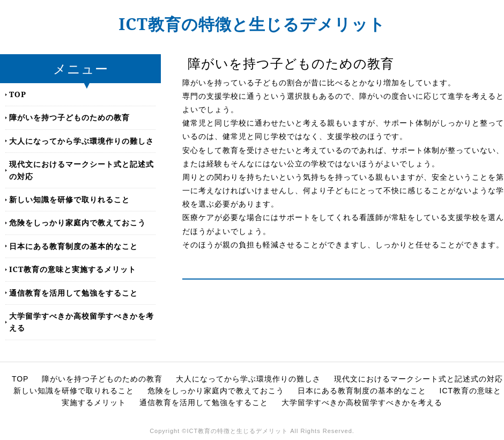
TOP (18, 94)
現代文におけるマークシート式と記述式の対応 (81, 170)
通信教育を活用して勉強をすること (73, 293)
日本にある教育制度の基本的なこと (73, 246)
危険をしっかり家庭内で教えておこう (77, 222)
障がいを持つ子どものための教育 (69, 117)
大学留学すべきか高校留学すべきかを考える (81, 322)
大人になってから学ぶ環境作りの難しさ (81, 141)
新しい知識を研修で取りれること (69, 199)
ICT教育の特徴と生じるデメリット (252, 24)
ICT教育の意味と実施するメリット (73, 269)
